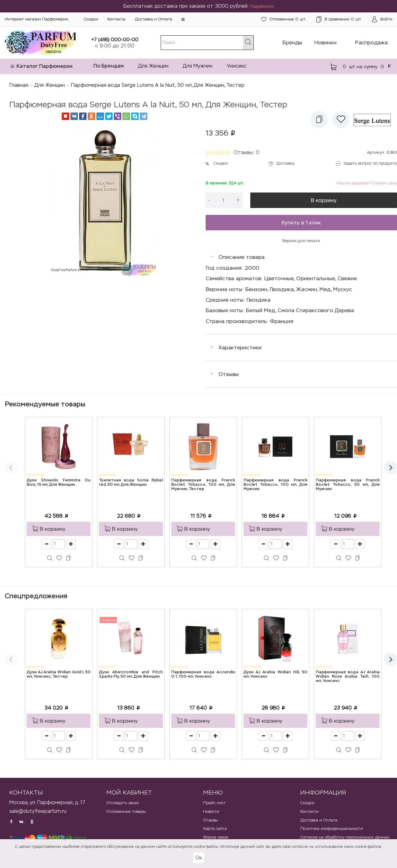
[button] (183, 20)
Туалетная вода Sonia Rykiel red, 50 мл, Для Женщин (131, 483)
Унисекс (237, 66)
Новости (211, 811)
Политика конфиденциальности (332, 828)
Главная (19, 85)
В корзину (324, 200)
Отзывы (229, 374)
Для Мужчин (198, 66)
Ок (199, 858)
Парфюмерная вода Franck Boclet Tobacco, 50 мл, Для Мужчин (348, 485)
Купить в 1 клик (301, 223)
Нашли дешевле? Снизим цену (367, 183)
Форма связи (216, 837)
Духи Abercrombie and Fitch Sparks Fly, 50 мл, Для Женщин (131, 674)
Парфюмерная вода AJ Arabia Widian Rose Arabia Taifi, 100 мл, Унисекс (348, 677)
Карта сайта (215, 828)
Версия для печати (301, 241)
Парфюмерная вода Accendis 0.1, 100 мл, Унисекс (203, 674)
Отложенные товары (126, 811)
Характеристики (240, 348)
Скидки (91, 19)
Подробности (262, 7)
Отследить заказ (123, 803)
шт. (284, 19)
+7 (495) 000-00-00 (115, 40)
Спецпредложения (36, 596)
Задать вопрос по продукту (370, 163)
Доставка (285, 163)
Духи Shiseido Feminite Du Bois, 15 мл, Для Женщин (59, 483)
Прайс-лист (214, 803)
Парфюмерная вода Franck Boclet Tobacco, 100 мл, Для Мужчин (275, 485)
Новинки (326, 42)
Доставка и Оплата (154, 19)
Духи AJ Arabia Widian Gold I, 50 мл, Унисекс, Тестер (59, 674)
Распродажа (371, 42)
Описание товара (241, 257)
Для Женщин (153, 66)
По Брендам (109, 66)
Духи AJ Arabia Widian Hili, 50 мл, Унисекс (275, 674)
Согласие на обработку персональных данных (345, 837)
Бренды (292, 42)
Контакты (116, 19)
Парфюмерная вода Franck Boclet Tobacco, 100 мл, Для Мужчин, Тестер (203, 485)
